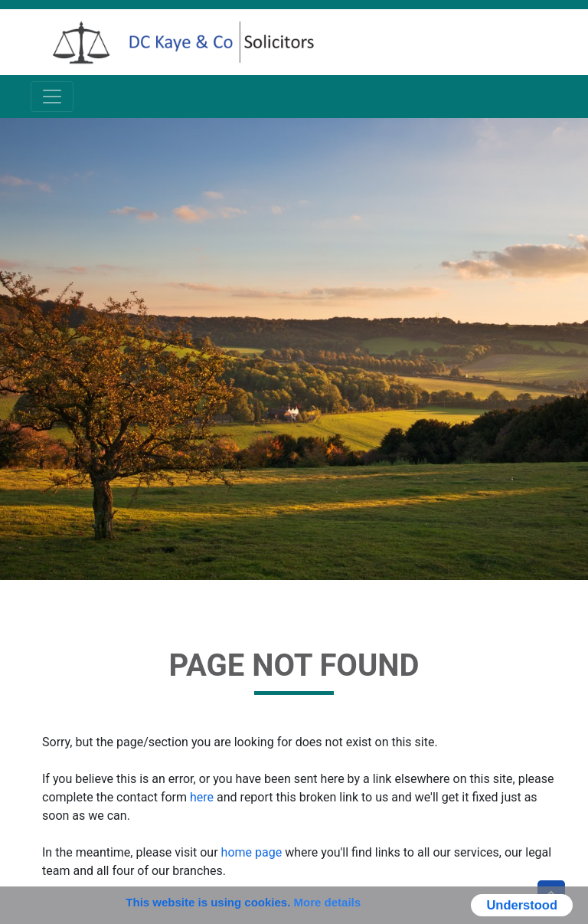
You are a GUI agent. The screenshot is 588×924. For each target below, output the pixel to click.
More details (328, 902)
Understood (522, 905)
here (202, 797)
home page (252, 852)
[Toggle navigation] (52, 97)
